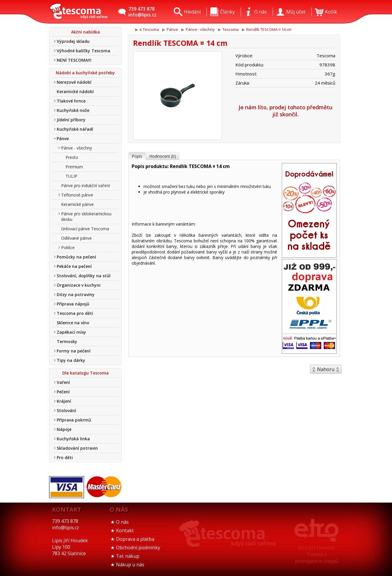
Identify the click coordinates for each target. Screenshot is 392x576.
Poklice (68, 247)
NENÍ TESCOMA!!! (74, 60)
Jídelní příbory (71, 120)
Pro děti (65, 457)
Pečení (63, 392)
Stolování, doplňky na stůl (84, 276)
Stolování (66, 410)
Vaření (63, 382)
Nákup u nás (130, 565)
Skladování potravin (77, 448)
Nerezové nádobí (74, 82)
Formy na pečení (74, 351)
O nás (122, 522)
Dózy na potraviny (76, 294)
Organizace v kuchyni (79, 285)
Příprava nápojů (73, 304)
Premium (74, 167)
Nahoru (326, 369)
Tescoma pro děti (75, 313)
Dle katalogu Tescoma (86, 373)
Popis (137, 156)
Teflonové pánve (77, 195)
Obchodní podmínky (138, 548)
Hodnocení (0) (163, 156)
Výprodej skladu (73, 41)
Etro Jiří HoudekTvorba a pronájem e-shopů (316, 554)
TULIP (71, 176)
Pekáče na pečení (74, 266)
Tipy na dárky (71, 360)
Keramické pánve (77, 204)
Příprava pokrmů (74, 420)
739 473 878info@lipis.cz (143, 12)
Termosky (67, 341)
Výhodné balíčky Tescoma (83, 51)
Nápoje (64, 429)
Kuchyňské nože (73, 110)
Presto (72, 157)
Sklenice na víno (73, 323)
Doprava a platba (135, 539)
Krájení (64, 401)
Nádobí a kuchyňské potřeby (85, 73)
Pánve (63, 138)
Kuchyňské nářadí (75, 129)
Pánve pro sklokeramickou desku (86, 216)
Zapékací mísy (71, 332)
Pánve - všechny (77, 148)
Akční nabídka (86, 32)
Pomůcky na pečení (76, 257)
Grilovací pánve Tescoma (85, 229)
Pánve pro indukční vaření (86, 185)
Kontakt (125, 530)
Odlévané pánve (76, 238)
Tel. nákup (128, 556)
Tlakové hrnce (71, 101)
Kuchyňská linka (73, 439)
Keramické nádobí (75, 91)
